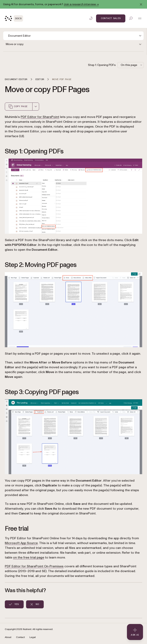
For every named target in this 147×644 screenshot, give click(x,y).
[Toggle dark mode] (91, 18)
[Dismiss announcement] (141, 4)
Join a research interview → (81, 4)
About (8, 637)
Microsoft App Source (21, 543)
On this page (132, 65)
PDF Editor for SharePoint (40, 117)
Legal (33, 637)
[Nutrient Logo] (14, 18)
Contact (20, 637)
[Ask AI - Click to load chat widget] (135, 632)
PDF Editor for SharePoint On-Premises (34, 566)
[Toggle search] (131, 18)
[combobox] (36, 107)
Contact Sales (111, 18)
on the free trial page (29, 557)
